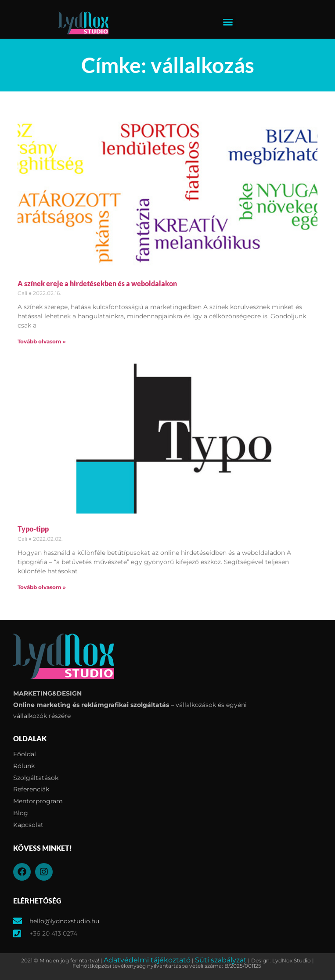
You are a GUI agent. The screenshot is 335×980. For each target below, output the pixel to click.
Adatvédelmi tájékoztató (147, 960)
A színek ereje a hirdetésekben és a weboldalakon (97, 283)
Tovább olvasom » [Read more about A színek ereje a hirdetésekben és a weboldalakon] (42, 341)
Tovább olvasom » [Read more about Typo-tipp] (42, 587)
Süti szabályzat (221, 960)
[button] (228, 22)
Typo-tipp (33, 529)
